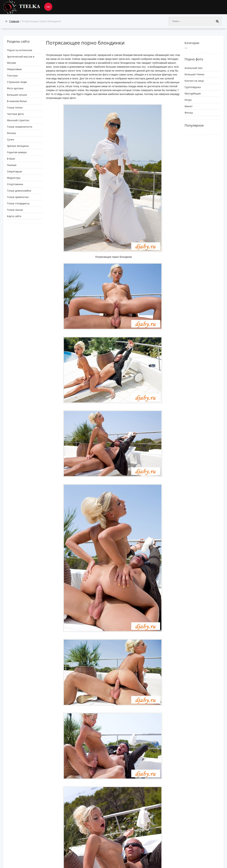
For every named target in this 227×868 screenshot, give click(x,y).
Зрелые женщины (18, 146)
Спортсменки (15, 184)
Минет (189, 106)
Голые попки (15, 108)
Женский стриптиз (18, 120)
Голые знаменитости (20, 127)
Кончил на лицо (194, 81)
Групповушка (193, 87)
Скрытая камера (17, 152)
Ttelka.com (30, 7)
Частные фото (15, 114)
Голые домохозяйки (19, 191)
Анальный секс (194, 68)
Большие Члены (194, 74)
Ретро (188, 100)
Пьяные (12, 165)
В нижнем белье (17, 101)
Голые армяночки (18, 197)
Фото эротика (15, 88)
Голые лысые (15, 210)
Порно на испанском (20, 50)
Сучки (10, 139)
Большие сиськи (17, 95)
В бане (11, 159)
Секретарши (14, 171)
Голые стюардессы (18, 203)
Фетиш (189, 113)
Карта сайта (14, 216)
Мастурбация (193, 93)
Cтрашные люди (17, 82)
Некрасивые (14, 69)
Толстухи (12, 76)
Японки (11, 133)
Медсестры (14, 178)
